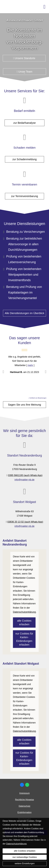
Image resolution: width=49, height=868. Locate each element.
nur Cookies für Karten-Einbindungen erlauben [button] (24, 639)
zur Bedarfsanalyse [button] (24, 123)
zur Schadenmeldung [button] (25, 157)
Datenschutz (24, 806)
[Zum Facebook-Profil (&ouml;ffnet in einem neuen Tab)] (22, 785)
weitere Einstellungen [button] (25, 863)
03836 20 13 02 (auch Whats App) (25, 522)
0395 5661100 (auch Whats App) (25, 475)
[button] (24, 74)
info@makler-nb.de (24, 480)
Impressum (24, 793)
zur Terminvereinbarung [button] (25, 194)
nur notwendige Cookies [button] (25, 857)
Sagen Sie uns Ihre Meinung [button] (24, 405)
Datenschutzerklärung (16, 844)
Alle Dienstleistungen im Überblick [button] (24, 313)
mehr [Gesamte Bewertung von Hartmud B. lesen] (30, 365)
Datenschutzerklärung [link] (24, 612)
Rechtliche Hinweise (24, 800)
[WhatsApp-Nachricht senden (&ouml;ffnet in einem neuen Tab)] (27, 785)
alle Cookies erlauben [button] (24, 623)
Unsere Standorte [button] (24, 58)
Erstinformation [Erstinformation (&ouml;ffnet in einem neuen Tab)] (25, 812)
